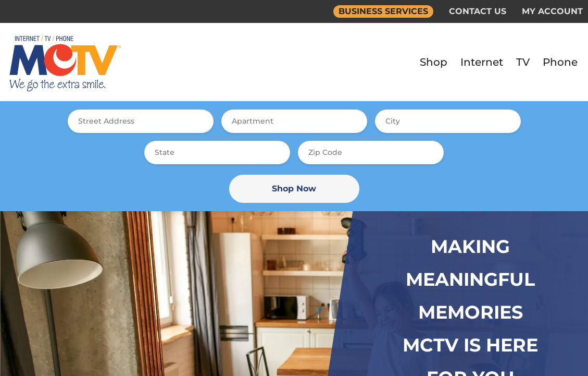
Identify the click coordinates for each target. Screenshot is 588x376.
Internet (482, 62)
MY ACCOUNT (552, 11)
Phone (560, 62)
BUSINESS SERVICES (383, 11)
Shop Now (294, 189)
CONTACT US (478, 11)
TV (523, 62)
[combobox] (141, 121)
